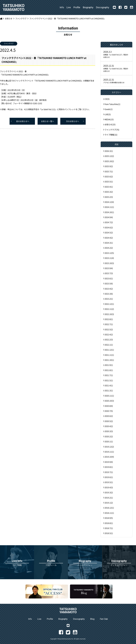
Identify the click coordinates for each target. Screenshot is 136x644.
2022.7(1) (109, 324)
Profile (77, 7)
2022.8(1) (109, 319)
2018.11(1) (109, 513)
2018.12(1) (109, 508)
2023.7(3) (109, 273)
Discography (103, 7)
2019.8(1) (109, 467)
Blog (92, 619)
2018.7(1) (109, 528)
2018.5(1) (109, 533)
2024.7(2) (109, 222)
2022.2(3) (109, 339)
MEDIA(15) (109, 119)
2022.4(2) (109, 334)
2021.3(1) (109, 390)
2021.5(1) (109, 380)
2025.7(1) (109, 171)
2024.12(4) (109, 202)
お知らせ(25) (110, 124)
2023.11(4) (109, 258)
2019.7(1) (109, 472)
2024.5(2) (109, 232)
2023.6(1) (109, 278)
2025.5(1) (109, 181)
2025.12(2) (109, 156)
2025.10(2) (109, 161)
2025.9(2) (109, 166)
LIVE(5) (108, 114)
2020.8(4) (109, 406)
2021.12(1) (109, 350)
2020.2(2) (109, 436)
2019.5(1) (109, 482)
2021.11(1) (109, 355)
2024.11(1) (109, 207)
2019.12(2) (109, 447)
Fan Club (104, 619)
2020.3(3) (109, 431)
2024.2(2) (109, 248)
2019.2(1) (109, 498)
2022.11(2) (109, 309)
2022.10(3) (109, 314)
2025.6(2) (109, 176)
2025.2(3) (109, 197)
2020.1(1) (109, 441)
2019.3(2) (109, 492)
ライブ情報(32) (111, 135)
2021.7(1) (109, 375)
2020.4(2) (109, 426)
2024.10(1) (109, 212)
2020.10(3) (109, 401)
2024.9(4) (109, 217)
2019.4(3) (109, 487)
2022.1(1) (109, 345)
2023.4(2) (109, 289)
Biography (88, 7)
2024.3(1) (109, 243)
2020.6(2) (109, 416)
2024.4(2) (109, 238)
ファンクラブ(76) (112, 130)
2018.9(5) (109, 518)
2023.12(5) (109, 253)
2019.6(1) (109, 477)
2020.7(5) (109, 411)
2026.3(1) (109, 151)
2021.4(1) (109, 385)
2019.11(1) (109, 452)
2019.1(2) (109, 503)
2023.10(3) (109, 263)
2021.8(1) (109, 370)
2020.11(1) (109, 396)
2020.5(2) (109, 421)
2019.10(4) (109, 457)
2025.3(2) (109, 192)
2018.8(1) (109, 523)
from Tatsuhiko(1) (112, 104)
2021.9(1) (109, 365)
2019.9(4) (109, 462)
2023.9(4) (109, 268)
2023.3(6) (109, 294)
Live (69, 7)
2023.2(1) (109, 299)
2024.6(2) (109, 227)
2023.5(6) (109, 283)
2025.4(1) (109, 187)
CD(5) (107, 99)
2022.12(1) (109, 304)
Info (62, 7)
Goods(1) (109, 109)
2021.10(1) (109, 360)
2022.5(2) (109, 329)
